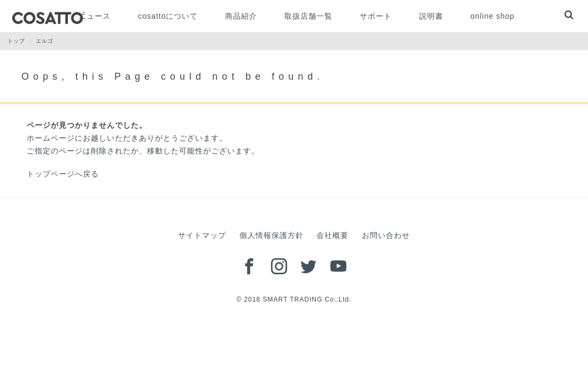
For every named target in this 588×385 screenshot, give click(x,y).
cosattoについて (168, 16)
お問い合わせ (386, 235)
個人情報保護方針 (272, 235)
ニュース (95, 16)
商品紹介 (241, 16)
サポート (376, 16)
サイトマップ (202, 235)
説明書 (431, 16)
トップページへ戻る (63, 174)
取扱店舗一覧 (308, 16)
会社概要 (332, 235)
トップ (22, 41)
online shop (493, 16)
